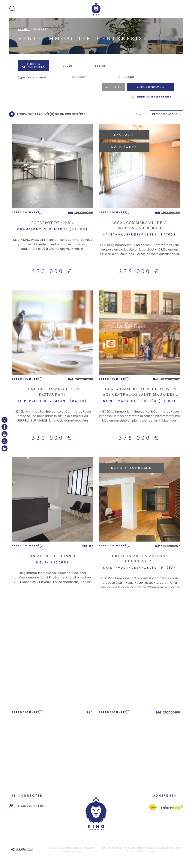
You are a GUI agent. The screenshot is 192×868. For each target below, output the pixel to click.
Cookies (150, 851)
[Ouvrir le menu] (180, 9)
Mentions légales (147, 848)
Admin (163, 848)
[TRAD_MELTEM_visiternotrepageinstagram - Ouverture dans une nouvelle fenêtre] (4, 420)
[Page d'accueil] (96, 9)
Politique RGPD (135, 851)
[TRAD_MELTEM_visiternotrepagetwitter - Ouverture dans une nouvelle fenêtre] (4, 441)
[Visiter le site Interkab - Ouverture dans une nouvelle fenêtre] (153, 807)
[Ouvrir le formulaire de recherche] (114, 87)
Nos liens (174, 848)
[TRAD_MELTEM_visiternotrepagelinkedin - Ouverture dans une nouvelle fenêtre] (4, 448)
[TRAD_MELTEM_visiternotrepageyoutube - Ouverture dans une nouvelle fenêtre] (4, 434)
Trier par (142, 114)
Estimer (101, 66)
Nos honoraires (111, 848)
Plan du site (128, 848)
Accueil (24, 29)
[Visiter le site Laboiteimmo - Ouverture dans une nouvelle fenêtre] (22, 850)
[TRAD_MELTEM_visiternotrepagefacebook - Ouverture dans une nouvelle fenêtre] (4, 427)
